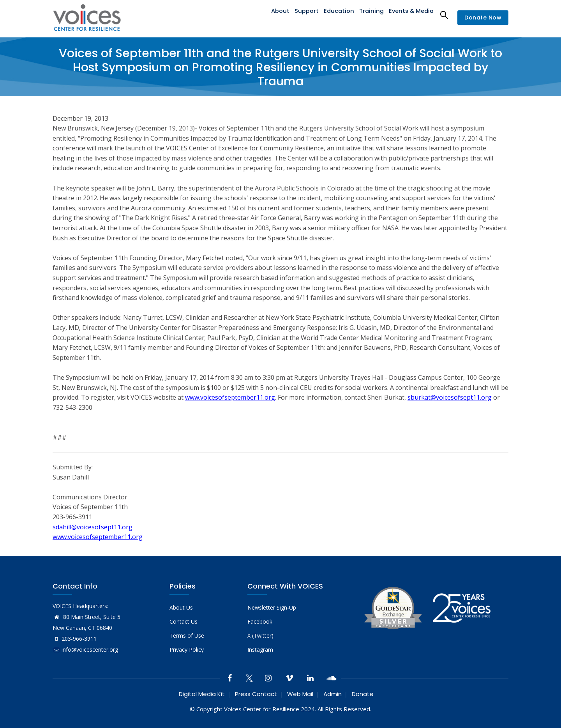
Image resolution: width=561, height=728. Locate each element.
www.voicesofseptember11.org (230, 397)
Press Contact (256, 694)
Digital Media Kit (202, 694)
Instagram (260, 650)
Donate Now (483, 18)
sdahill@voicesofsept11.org (93, 527)
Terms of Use (187, 635)
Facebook (260, 621)
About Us (181, 607)
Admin (333, 694)
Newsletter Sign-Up (272, 607)
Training (369, 15)
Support (302, 15)
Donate (363, 694)
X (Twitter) (260, 635)
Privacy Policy (187, 650)
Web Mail (300, 694)
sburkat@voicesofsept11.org (450, 397)
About (273, 15)
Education (336, 15)
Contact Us (183, 621)
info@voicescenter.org (85, 650)
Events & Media (410, 15)
